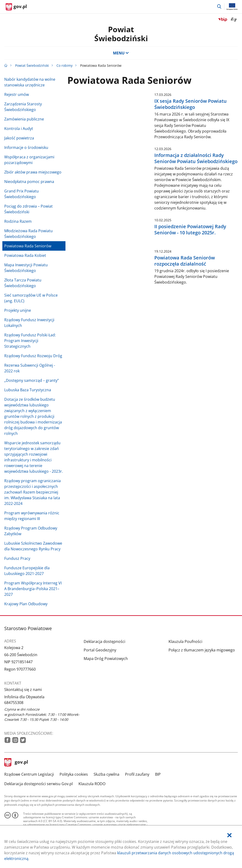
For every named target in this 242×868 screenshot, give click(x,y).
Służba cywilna (106, 774)
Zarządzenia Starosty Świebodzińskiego (23, 107)
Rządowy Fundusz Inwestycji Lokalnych (29, 323)
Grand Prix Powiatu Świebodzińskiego (22, 194)
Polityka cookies (74, 774)
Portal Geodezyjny (100, 650)
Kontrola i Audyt (19, 129)
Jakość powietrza (19, 138)
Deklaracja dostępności (104, 641)
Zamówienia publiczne (24, 119)
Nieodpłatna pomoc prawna (29, 182)
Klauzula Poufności (185, 641)
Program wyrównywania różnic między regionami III (32, 516)
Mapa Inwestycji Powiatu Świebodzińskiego (26, 268)
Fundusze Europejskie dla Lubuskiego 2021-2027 (27, 571)
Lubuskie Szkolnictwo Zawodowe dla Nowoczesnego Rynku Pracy (33, 546)
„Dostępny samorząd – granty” (32, 380)
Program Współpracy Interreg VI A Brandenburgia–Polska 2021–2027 (33, 589)
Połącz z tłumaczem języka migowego (202, 650)
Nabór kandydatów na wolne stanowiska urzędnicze (30, 82)
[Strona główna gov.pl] (16, 7)
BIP (158, 774)
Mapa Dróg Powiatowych (106, 659)
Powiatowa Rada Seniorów (28, 246)
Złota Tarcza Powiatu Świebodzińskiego (23, 283)
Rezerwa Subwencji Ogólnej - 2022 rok (30, 368)
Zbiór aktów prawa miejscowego (33, 172)
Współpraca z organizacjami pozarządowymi (29, 160)
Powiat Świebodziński (121, 34)
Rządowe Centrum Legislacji (29, 774)
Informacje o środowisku (26, 147)
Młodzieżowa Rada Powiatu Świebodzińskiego (28, 234)
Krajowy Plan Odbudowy (26, 604)
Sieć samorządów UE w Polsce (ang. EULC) (31, 298)
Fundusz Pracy (17, 558)
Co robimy (65, 65)
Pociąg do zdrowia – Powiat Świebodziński (28, 209)
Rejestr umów (17, 94)
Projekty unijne (18, 310)
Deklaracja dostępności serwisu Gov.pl (39, 784)
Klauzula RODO (92, 784)
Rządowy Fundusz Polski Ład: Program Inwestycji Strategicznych (30, 341)
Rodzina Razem (18, 221)
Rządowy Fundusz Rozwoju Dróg (33, 356)
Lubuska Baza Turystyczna (28, 390)
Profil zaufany (137, 774)
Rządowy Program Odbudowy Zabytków (31, 531)
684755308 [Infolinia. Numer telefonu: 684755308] (14, 703)
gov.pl (16, 762)
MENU (121, 53)
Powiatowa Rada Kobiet (25, 255)
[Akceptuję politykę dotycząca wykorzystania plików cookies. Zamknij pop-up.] (229, 835)
